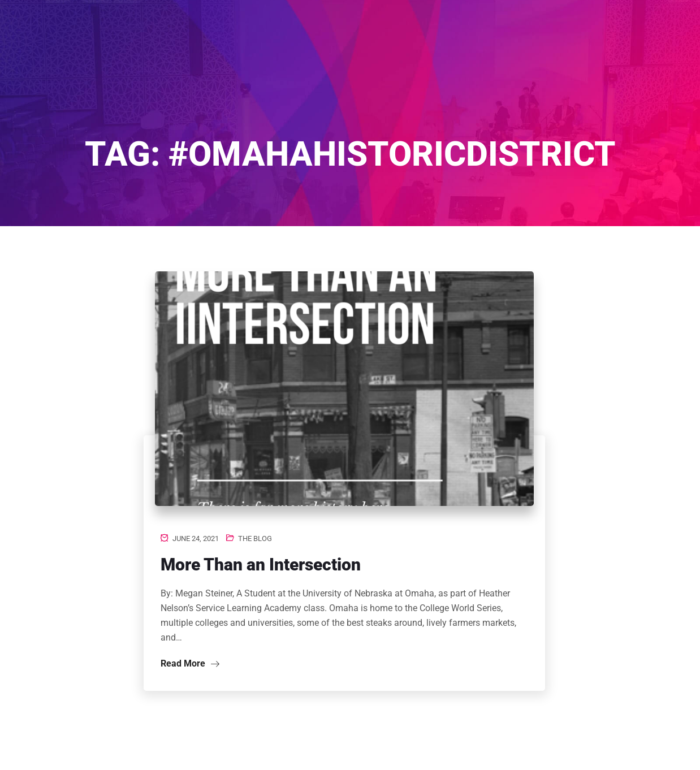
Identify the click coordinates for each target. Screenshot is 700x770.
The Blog (255, 538)
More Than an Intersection (261, 564)
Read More (190, 663)
